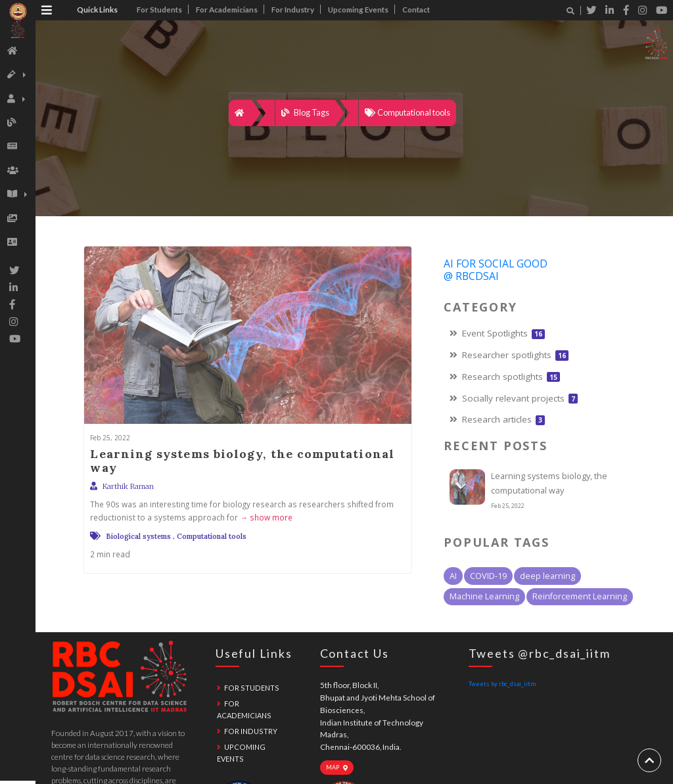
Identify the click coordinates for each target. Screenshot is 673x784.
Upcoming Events (358, 9)
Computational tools (408, 113)
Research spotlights (505, 377)
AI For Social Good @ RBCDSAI (496, 270)
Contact (416, 9)
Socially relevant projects (514, 398)
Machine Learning (484, 596)
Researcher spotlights (509, 355)
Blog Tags (305, 113)
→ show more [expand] (265, 517)
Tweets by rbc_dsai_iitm (502, 684)
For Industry (293, 9)
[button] (15, 75)
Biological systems (138, 536)
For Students (159, 9)
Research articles (497, 419)
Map (337, 767)
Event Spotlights (497, 333)
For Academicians (227, 9)
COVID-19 (488, 576)
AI (453, 576)
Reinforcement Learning (580, 596)
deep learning (547, 576)
